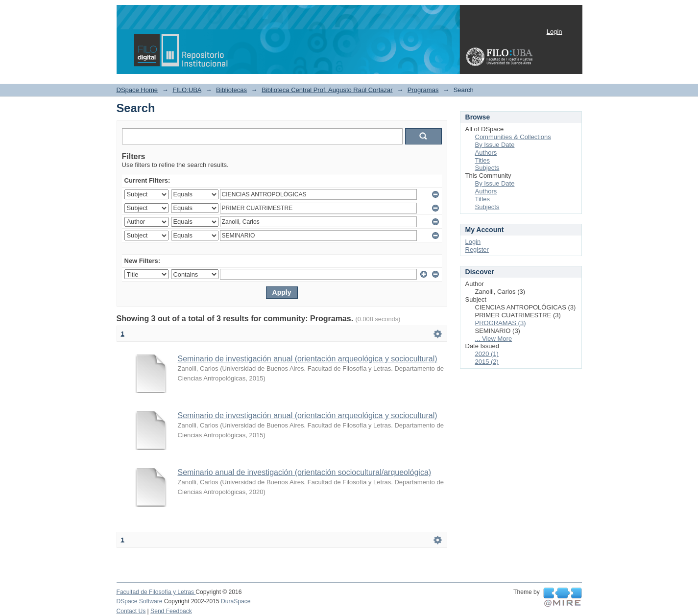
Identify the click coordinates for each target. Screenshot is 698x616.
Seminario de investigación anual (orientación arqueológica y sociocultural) (308, 359)
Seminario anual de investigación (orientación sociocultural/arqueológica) (305, 472)
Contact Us (131, 611)
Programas (423, 90)
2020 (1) (487, 354)
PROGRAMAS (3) (501, 323)
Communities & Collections (513, 137)
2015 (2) (487, 362)
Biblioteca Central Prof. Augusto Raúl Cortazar (327, 90)
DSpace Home (137, 90)
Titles (483, 160)
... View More (494, 339)
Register (477, 249)
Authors (486, 153)
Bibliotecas (231, 90)
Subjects (487, 168)
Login (554, 32)
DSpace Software (140, 601)
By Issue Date (495, 145)
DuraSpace (236, 601)
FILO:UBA (187, 90)
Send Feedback (171, 611)
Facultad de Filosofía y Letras (156, 592)
